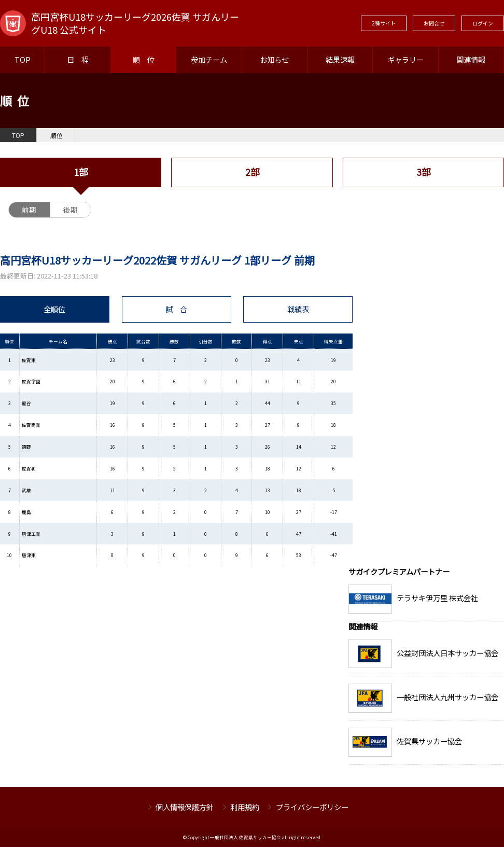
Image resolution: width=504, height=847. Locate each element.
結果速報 (340, 59)
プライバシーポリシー (312, 807)
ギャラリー (405, 59)
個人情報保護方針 (185, 807)
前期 (29, 210)
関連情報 (471, 59)
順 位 (144, 59)
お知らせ (274, 59)
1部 (81, 172)
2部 (252, 172)
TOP (23, 59)
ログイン (483, 23)
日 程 (78, 59)
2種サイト (384, 23)
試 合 (176, 309)
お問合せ (434, 23)
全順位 (54, 309)
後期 (71, 210)
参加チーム (209, 59)
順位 (57, 135)
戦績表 (298, 309)
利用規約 (245, 807)
